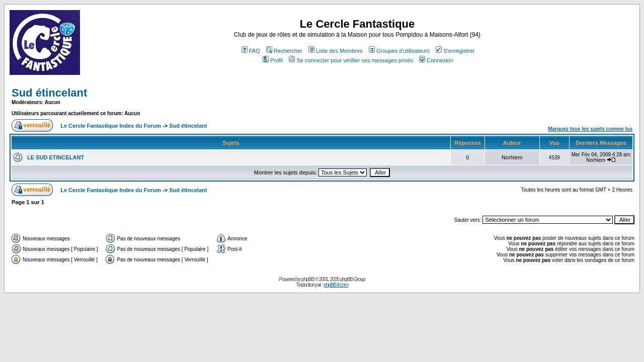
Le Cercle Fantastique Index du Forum (111, 126)
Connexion (436, 60)
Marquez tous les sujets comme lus (590, 129)
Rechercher (284, 51)
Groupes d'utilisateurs (399, 51)
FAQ (251, 51)
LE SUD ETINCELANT (56, 157)
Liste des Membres (336, 51)
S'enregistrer (455, 51)
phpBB (308, 279)
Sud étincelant (49, 93)
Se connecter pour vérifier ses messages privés (351, 60)
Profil (273, 60)
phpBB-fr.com (336, 285)
